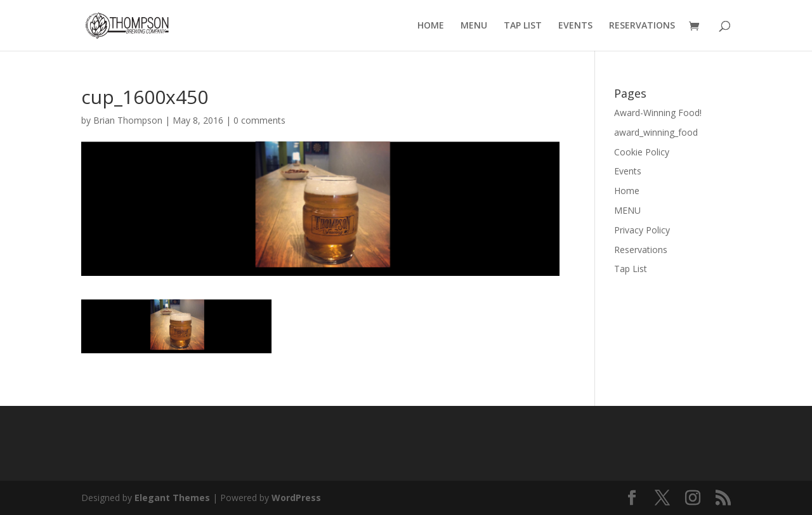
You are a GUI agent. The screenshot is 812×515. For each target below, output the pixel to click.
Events (628, 171)
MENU (474, 26)
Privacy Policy (642, 230)
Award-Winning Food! (658, 113)
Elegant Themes (172, 498)
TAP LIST (523, 26)
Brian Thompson (128, 120)
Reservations (641, 250)
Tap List (631, 269)
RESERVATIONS (642, 26)
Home (627, 191)
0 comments (259, 120)
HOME (431, 26)
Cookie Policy (642, 152)
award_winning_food (656, 132)
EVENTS (575, 26)
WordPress (296, 498)
